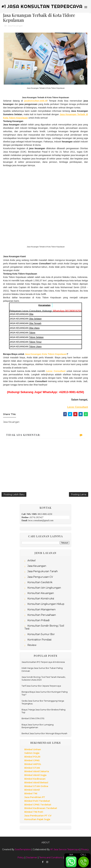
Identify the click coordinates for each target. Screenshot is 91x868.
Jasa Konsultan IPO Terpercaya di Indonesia (43, 662)
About (45, 842)
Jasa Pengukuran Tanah (43, 571)
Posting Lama (79, 494)
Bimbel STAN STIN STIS (33, 718)
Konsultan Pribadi (38, 620)
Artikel (32, 561)
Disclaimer (32, 857)
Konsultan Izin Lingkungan (44, 588)
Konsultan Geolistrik (40, 582)
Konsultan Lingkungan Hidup (46, 604)
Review (32, 645)
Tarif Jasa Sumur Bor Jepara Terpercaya (41, 686)
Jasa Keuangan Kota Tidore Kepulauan (46, 354)
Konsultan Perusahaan (42, 615)
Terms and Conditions (51, 857)
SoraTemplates (23, 849)
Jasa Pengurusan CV (40, 577)
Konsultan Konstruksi (41, 599)
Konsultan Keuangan (41, 593)
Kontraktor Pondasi (39, 640)
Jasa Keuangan (15, 26)
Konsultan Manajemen (41, 610)
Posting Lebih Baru (14, 494)
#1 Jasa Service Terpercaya (65, 849)
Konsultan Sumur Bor (41, 634)
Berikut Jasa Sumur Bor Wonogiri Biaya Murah (44, 733)
